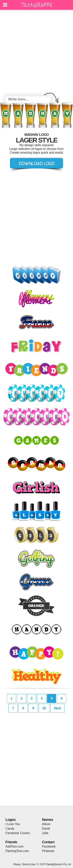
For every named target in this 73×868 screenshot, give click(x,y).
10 (44, 708)
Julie (45, 833)
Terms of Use (29, 864)
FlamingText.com (17, 851)
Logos (11, 820)
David (46, 829)
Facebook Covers (18, 833)
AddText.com (14, 846)
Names (48, 820)
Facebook (49, 846)
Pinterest (48, 851)
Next (57, 708)
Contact (48, 842)
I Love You (13, 824)
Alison (46, 824)
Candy (10, 829)
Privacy (17, 864)
